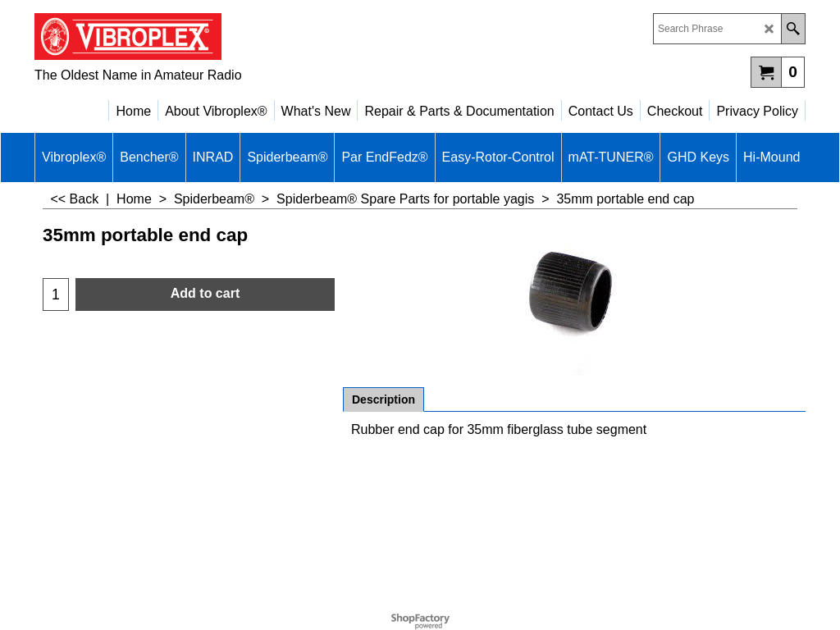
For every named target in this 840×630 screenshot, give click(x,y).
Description (383, 399)
